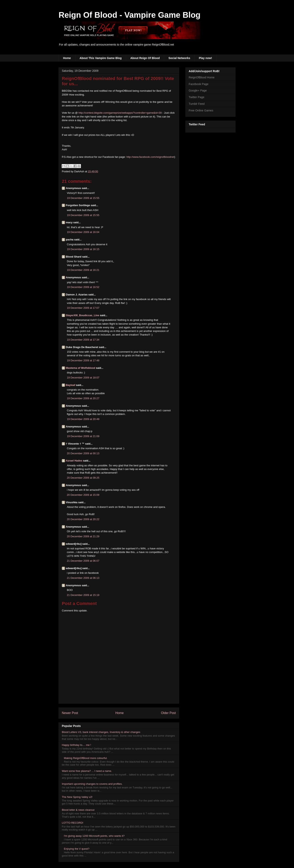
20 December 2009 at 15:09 (83, 495)
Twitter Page (197, 97)
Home (67, 58)
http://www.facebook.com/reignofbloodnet (150, 157)
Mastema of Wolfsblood (81, 368)
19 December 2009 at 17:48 (83, 360)
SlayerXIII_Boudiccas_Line (82, 315)
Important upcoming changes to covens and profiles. (92, 784)
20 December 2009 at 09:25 (83, 478)
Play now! (205, 58)
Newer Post (70, 713)
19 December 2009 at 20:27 (83, 398)
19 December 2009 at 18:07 (83, 378)
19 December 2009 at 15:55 (83, 198)
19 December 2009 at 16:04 (83, 232)
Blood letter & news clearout (78, 810)
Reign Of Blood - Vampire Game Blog (130, 15)
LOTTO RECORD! (73, 823)
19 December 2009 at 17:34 (83, 340)
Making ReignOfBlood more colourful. (86, 758)
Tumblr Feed (197, 104)
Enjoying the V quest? (77, 849)
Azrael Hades (74, 461)
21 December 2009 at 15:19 (83, 595)
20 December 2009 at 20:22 (83, 519)
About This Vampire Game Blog (101, 58)
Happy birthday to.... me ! (76, 745)
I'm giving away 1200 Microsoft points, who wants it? (94, 836)
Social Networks (179, 58)
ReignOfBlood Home (202, 77)
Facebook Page (199, 84)
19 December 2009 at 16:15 (83, 249)
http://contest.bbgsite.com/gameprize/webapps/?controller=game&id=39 (120, 113)
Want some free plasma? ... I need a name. (87, 771)
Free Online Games (201, 110)
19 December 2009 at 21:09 (83, 436)
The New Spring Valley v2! (77, 797)
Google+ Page (198, 90)
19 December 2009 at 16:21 (83, 270)
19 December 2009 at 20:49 (83, 419)
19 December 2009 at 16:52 (83, 287)
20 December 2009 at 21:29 (83, 536)
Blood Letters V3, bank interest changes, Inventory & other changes (101, 732)
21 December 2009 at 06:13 (83, 578)
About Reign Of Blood (145, 58)
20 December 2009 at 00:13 (83, 453)
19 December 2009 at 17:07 (83, 308)
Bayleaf (70, 385)
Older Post (168, 713)
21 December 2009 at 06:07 (83, 561)
